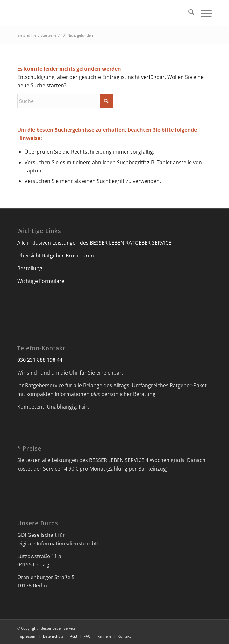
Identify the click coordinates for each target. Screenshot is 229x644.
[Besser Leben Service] (95, 13)
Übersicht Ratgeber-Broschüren (56, 255)
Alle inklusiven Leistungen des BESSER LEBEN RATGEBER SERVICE (94, 243)
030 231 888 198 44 (40, 360)
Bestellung (30, 268)
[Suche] (188, 13)
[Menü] (203, 13)
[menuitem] (188, 13)
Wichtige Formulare (41, 281)
